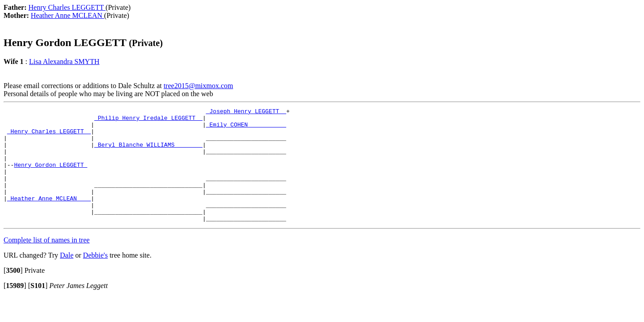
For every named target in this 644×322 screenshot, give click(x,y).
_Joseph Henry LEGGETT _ (246, 112)
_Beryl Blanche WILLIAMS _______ (148, 153)
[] (13, 293)
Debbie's (95, 278)
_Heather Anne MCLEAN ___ (49, 217)
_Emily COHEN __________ (246, 128)
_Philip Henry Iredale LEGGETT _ (148, 120)
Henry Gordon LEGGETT (51, 177)
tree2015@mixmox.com (199, 86)
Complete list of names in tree (47, 263)
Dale (67, 278)
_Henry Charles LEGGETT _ (49, 136)
